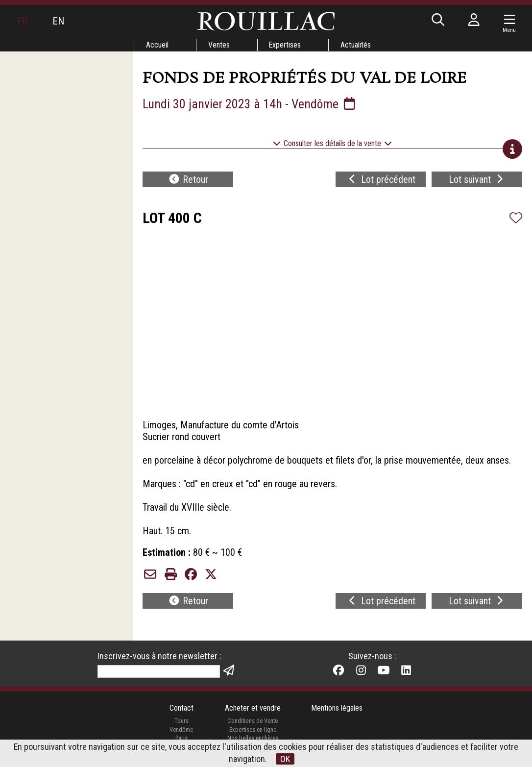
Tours (181, 721)
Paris (181, 738)
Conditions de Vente (253, 721)
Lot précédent (381, 179)
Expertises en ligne (252, 730)
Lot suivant (477, 179)
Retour (188, 179)
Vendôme (181, 730)
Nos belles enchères (252, 738)
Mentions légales (337, 708)
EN (58, 21)
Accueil (157, 45)
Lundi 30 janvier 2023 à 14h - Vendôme (251, 104)
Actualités (356, 45)
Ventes (218, 45)
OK (285, 759)
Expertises (285, 45)
